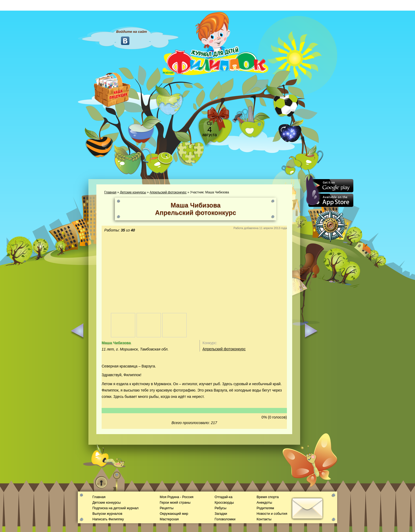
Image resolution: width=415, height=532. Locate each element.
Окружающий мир (174, 514)
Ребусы (221, 508)
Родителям (265, 508)
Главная (110, 192)
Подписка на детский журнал (115, 508)
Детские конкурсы (133, 192)
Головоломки (225, 519)
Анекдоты (264, 503)
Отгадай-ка (224, 497)
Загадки (221, 514)
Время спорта (267, 497)
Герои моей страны (175, 503)
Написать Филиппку (108, 519)
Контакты (264, 519)
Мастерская (169, 519)
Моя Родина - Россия (176, 497)
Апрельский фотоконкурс (168, 192)
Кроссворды (224, 503)
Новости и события (272, 514)
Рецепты (166, 508)
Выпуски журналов (107, 514)
